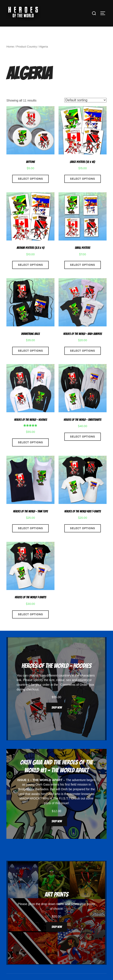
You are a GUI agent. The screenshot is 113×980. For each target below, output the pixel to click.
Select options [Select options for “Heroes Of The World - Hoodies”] (30, 452)
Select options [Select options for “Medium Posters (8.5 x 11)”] (30, 274)
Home (10, 56)
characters (88, 684)
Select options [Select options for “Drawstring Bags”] (30, 360)
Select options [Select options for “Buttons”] (30, 188)
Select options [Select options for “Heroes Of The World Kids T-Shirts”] (83, 538)
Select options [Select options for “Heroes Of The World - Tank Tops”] (30, 538)
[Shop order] (85, 109)
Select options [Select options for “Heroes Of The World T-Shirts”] (30, 623)
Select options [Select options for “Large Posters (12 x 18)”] (83, 188)
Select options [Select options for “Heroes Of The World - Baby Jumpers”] (83, 360)
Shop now (57, 717)
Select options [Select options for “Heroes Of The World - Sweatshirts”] (83, 446)
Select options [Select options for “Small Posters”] (83, 274)
